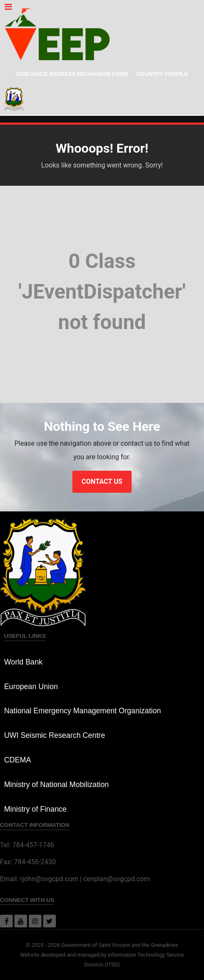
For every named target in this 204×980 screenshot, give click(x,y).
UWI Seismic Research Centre (55, 735)
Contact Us (102, 482)
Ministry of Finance (36, 809)
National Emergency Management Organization (83, 711)
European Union (31, 687)
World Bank (23, 662)
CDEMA (18, 760)
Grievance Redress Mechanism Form (72, 74)
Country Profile (163, 74)
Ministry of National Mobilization (57, 785)
